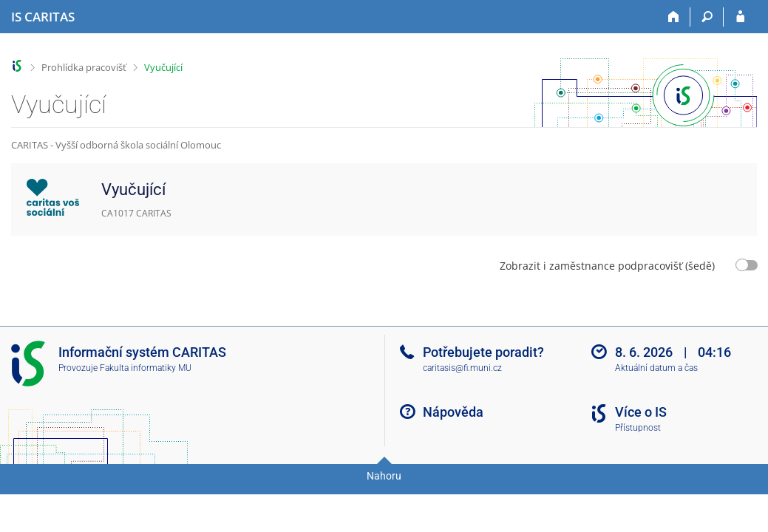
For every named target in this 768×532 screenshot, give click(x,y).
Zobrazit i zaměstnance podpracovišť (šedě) (607, 266)
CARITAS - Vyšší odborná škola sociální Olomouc (116, 145)
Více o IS (641, 412)
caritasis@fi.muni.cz (462, 368)
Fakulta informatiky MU (146, 368)
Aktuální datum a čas (656, 368)
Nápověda (453, 412)
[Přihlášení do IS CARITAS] (740, 17)
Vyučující (163, 67)
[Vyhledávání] (707, 17)
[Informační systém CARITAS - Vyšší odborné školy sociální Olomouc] (43, 17)
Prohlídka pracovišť (84, 67)
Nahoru (384, 476)
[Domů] (674, 17)
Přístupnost (638, 428)
